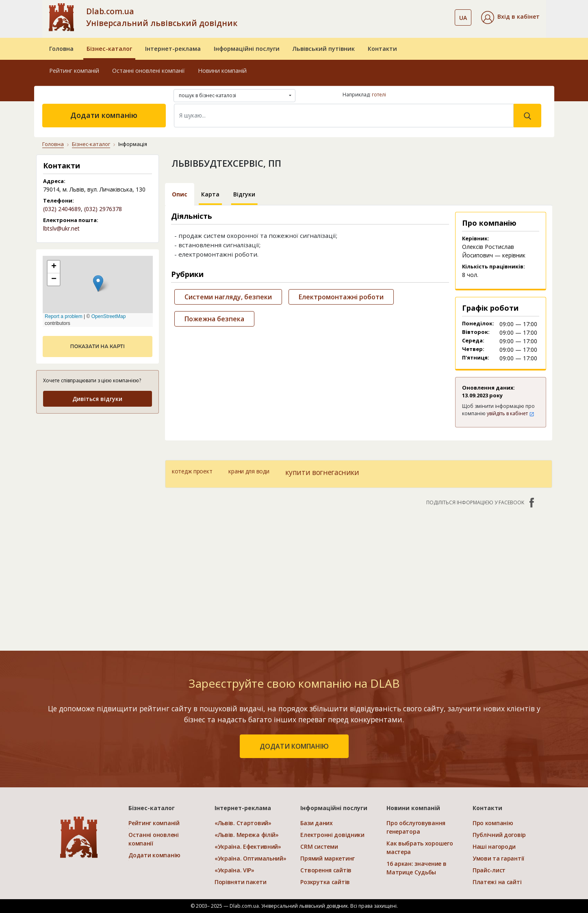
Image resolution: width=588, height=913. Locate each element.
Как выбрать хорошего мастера (420, 848)
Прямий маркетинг (328, 858)
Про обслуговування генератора (416, 827)
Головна (61, 49)
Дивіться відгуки (97, 399)
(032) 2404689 (62, 209)
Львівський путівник (324, 49)
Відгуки (244, 194)
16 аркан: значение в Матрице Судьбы (416, 868)
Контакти (382, 49)
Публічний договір (499, 835)
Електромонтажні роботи (341, 297)
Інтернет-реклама (173, 49)
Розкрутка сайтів (325, 882)
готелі (379, 95)
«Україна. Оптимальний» (251, 858)
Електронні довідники (332, 835)
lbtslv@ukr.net (61, 228)
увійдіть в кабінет (511, 413)
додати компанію (294, 746)
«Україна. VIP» (234, 870)
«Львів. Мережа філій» (247, 835)
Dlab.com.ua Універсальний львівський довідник (162, 17)
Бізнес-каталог (109, 49)
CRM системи (319, 847)
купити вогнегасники (322, 472)
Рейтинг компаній (74, 71)
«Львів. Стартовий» (243, 823)
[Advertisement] (359, 574)
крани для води (249, 471)
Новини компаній (222, 71)
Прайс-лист (489, 870)
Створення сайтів (326, 870)
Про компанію (493, 823)
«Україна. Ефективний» (248, 847)
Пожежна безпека (214, 319)
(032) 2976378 (103, 209)
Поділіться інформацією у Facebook (481, 503)
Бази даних (316, 823)
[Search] (344, 115)
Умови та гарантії (498, 858)
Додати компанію (104, 115)
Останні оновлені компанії (149, 71)
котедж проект (192, 471)
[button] (510, 17)
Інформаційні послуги (247, 49)
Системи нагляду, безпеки (228, 297)
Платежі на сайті (497, 882)
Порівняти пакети (241, 882)
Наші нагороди (494, 847)
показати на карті (98, 346)
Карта (210, 194)
